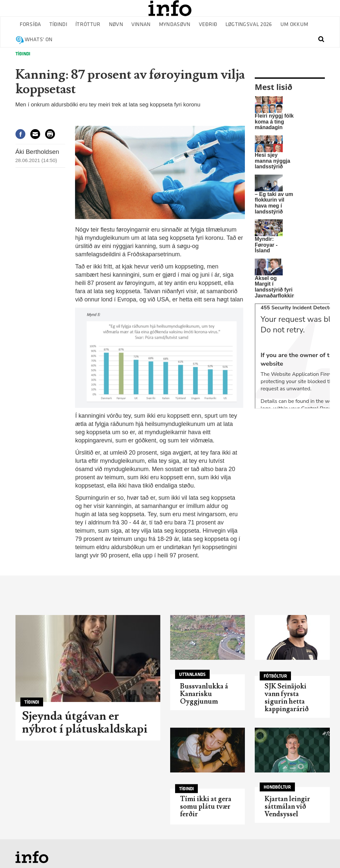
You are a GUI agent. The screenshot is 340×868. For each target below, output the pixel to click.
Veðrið (208, 25)
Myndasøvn (175, 25)
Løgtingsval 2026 (249, 25)
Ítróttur (88, 25)
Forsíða (30, 25)
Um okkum (294, 25)
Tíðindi (58, 25)
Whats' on (39, 40)
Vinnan (141, 25)
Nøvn (116, 25)
